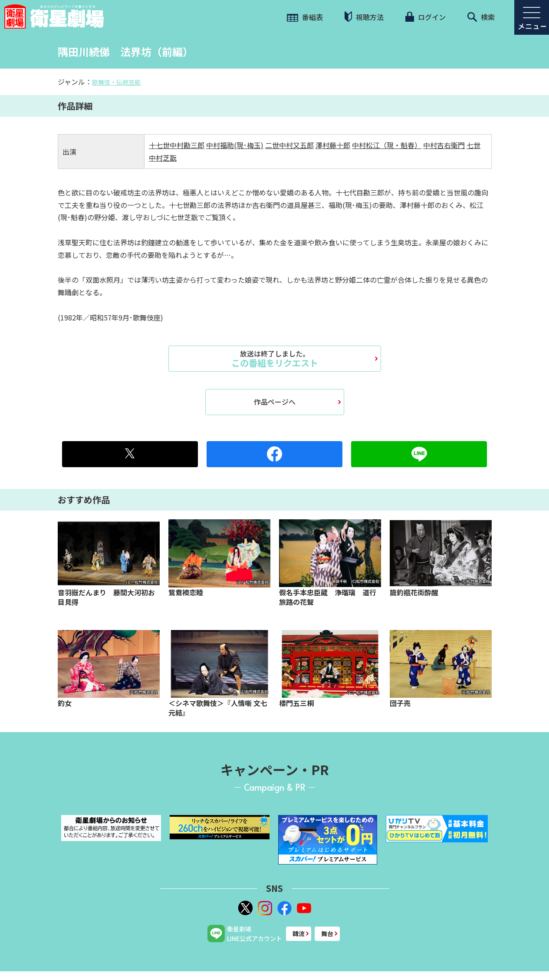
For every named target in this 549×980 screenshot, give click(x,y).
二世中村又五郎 (289, 145)
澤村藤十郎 (333, 145)
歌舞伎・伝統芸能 (116, 82)
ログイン (425, 17)
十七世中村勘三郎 (177, 145)
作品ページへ (275, 402)
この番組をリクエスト (275, 359)
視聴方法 (364, 17)
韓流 (299, 934)
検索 (481, 17)
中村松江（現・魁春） (387, 145)
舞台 (327, 934)
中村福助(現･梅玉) (235, 145)
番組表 (305, 17)
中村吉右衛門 (444, 145)
